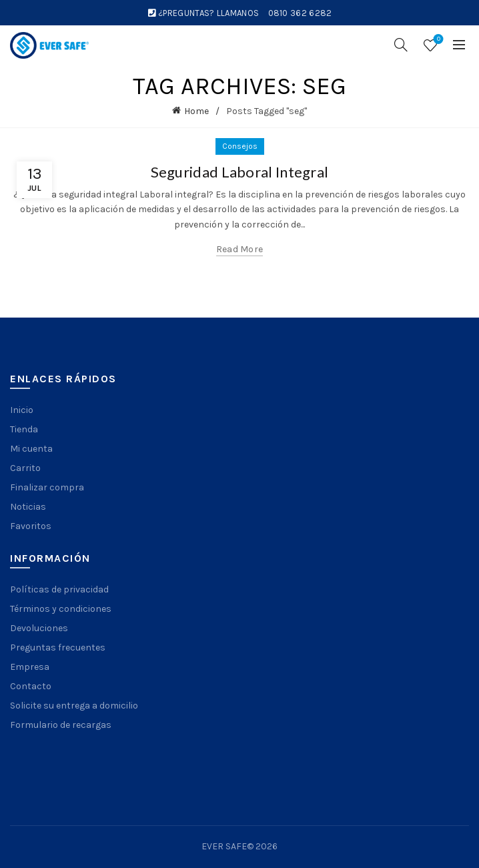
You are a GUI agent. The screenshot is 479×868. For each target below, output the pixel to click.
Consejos (240, 146)
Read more (240, 249)
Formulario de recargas (61, 725)
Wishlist (437, 40)
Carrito (25, 468)
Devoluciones (39, 628)
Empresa (30, 667)
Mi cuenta (31, 449)
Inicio (22, 410)
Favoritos (31, 526)
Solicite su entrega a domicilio (74, 706)
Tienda (24, 429)
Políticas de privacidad (59, 589)
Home (196, 111)
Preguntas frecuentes (58, 647)
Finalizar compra (47, 487)
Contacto (31, 686)
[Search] (401, 45)
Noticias (28, 507)
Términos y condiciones (61, 609)
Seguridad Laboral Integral (240, 172)
